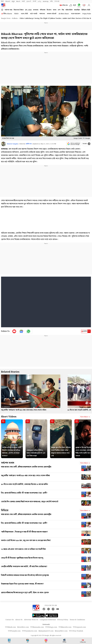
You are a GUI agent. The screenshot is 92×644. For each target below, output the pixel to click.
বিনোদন (49, 10)
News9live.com (23, 627)
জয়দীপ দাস (29, 144)
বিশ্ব (63, 10)
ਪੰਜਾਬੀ (34, 1)
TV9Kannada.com (37, 627)
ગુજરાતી (29, 1)
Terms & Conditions (77, 620)
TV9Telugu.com (51, 627)
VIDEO (16, 14)
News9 (8, 1)
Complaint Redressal (48, 620)
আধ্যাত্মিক (77, 10)
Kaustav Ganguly (12, 144)
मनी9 (51, 1)
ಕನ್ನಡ (13, 1)
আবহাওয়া (42, 14)
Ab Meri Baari (64, 14)
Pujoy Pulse (87, 14)
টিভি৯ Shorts (8, 14)
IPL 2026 (28, 10)
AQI (74, 5)
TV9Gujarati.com (79, 627)
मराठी (23, 1)
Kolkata (15, 18)
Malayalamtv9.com (46, 631)
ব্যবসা (55, 10)
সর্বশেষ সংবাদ (8, 463)
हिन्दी (2, 1)
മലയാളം (46, 1)
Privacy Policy (63, 620)
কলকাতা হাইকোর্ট (52, 14)
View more (85, 417)
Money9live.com (61, 631)
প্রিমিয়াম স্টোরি (86, 10)
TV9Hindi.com (11, 627)
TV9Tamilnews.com (30, 631)
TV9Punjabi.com (14, 631)
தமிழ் (39, 1)
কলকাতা (36, 10)
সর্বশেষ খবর (8, 10)
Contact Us (10, 620)
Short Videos (9, 417)
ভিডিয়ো (5, 510)
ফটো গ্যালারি (34, 14)
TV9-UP (57, 1)
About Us (19, 620)
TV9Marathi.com (65, 627)
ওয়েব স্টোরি (24, 14)
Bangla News (6, 18)
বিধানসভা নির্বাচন (19, 10)
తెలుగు (18, 1)
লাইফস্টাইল (69, 10)
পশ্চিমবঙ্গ (43, 10)
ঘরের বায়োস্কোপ (76, 14)
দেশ (59, 10)
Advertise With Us (31, 620)
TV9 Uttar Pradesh (76, 631)
